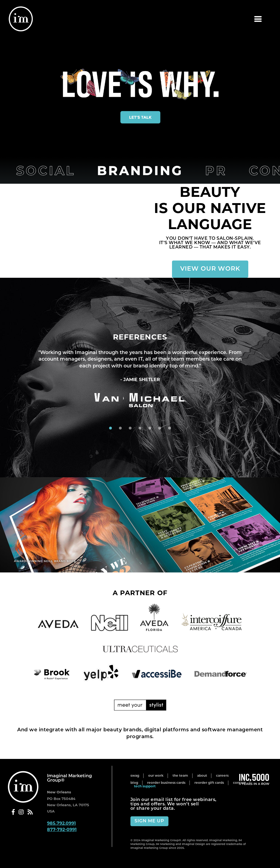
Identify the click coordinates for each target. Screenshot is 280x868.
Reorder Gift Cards (209, 783)
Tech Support (145, 786)
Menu (226, 19)
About (202, 775)
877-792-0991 (62, 830)
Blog (134, 783)
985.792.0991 (61, 823)
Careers (222, 775)
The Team (180, 775)
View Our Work (210, 269)
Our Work (156, 775)
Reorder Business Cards (166, 783)
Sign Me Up (149, 821)
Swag (135, 775)
